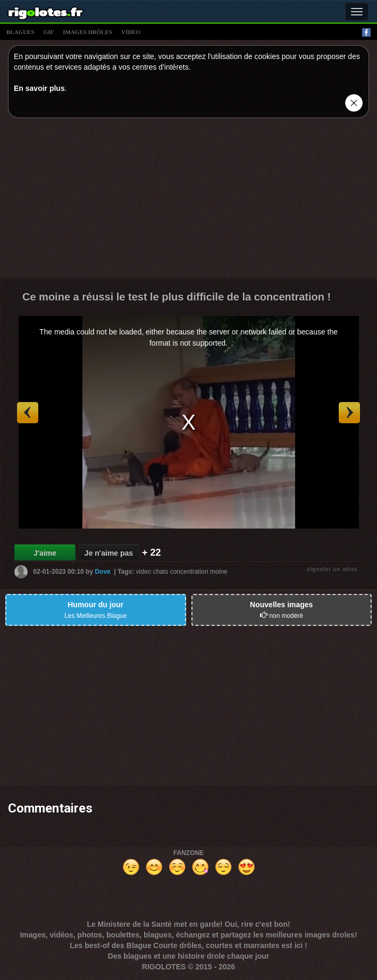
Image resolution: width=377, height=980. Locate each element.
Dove (102, 572)
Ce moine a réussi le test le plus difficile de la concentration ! (177, 297)
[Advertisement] (188, 200)
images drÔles (87, 32)
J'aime (45, 553)
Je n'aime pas (109, 553)
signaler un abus (332, 569)
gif (49, 32)
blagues (20, 32)
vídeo (131, 32)
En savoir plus (39, 88)
